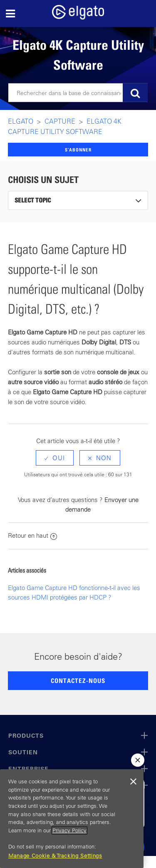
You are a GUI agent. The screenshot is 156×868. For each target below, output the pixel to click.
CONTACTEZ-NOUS (78, 680)
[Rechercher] (78, 93)
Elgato (21, 121)
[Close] (133, 782)
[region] (72, 819)
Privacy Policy (69, 830)
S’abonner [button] (78, 150)
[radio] (55, 458)
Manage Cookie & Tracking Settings (55, 856)
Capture (60, 121)
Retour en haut (32, 535)
